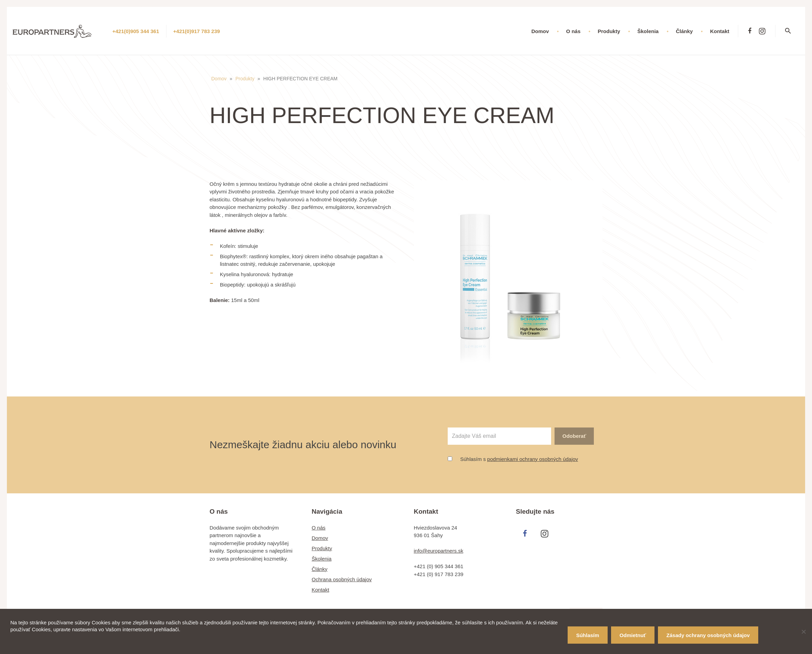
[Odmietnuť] (803, 632)
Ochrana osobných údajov (342, 579)
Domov (219, 79)
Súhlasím (588, 635)
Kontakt (320, 590)
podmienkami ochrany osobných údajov (533, 459)
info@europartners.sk (439, 551)
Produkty (245, 79)
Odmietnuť (633, 635)
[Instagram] (762, 31)
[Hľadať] (792, 31)
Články (319, 569)
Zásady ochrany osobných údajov (708, 635)
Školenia (322, 559)
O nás (318, 528)
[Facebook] (750, 31)
